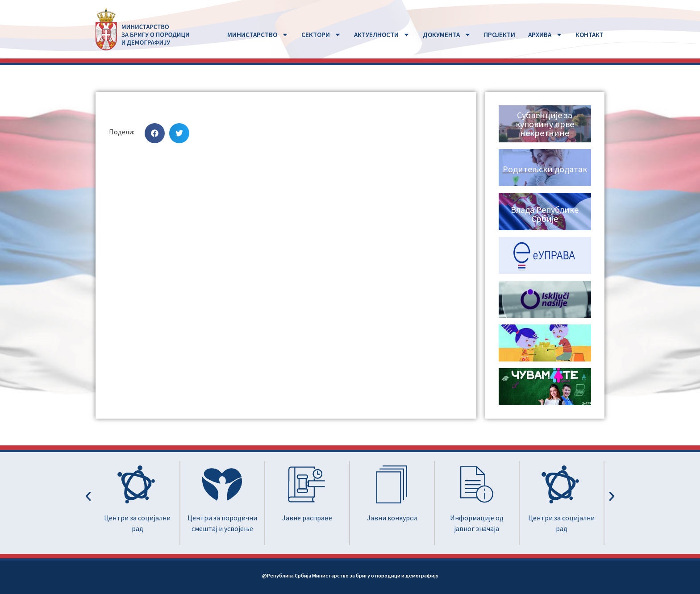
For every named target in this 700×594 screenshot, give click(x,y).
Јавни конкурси (392, 518)
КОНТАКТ (590, 35)
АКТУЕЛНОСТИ (382, 35)
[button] (155, 133)
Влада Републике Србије (545, 214)
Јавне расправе (307, 518)
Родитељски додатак (545, 169)
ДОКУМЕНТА (447, 35)
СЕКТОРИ (321, 35)
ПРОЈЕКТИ (500, 35)
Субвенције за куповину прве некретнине (545, 124)
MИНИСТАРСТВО (258, 35)
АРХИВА (545, 35)
